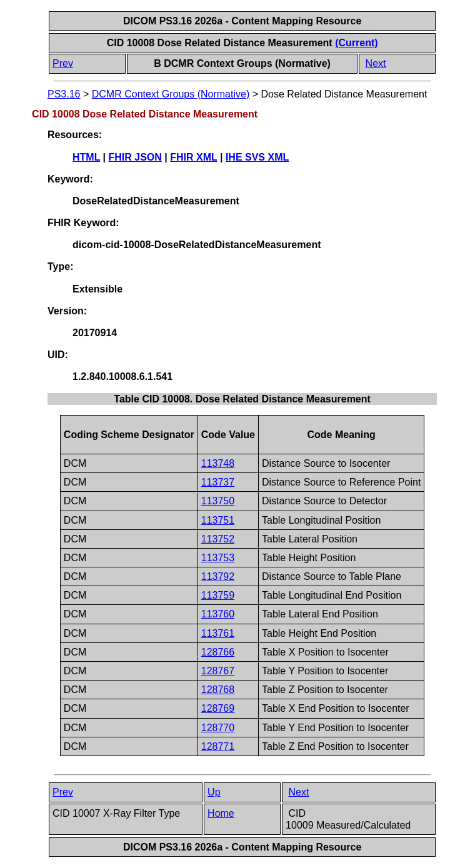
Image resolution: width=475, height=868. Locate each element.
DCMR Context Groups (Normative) (171, 94)
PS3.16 (64, 94)
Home (221, 813)
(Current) (356, 43)
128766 (218, 652)
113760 (218, 614)
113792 (218, 576)
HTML (86, 157)
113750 (218, 501)
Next (376, 63)
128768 (218, 690)
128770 (218, 728)
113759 (218, 595)
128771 (218, 746)
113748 (218, 463)
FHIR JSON (135, 157)
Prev (63, 63)
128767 (218, 671)
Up (214, 792)
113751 (218, 520)
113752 (218, 539)
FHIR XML (193, 157)
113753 (218, 558)
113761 (218, 633)
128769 (218, 708)
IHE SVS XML (257, 157)
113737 (218, 482)
